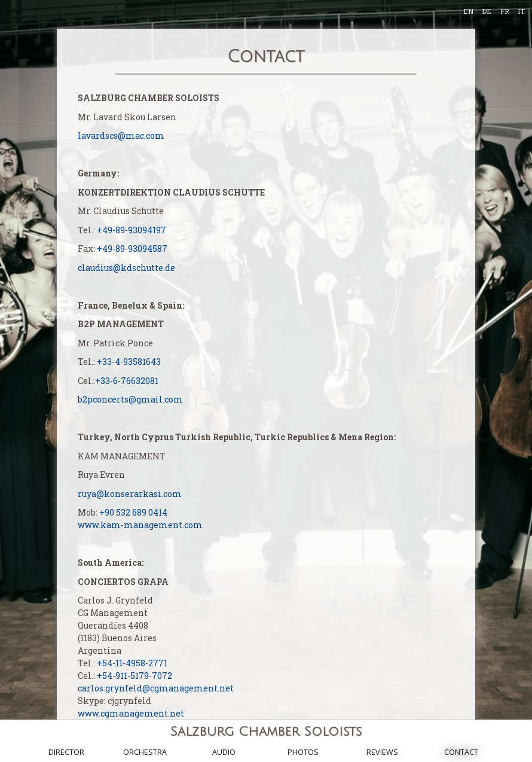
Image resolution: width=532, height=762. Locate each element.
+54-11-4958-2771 (132, 663)
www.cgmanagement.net (131, 713)
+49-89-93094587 (132, 249)
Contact (461, 752)
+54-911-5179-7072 (134, 676)
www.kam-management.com (140, 525)
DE (487, 11)
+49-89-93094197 (132, 230)
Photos (303, 752)
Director (66, 752)
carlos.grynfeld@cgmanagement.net (156, 688)
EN (468, 11)
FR (505, 11)
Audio (224, 752)
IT (521, 11)
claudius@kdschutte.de (126, 268)
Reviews (382, 752)
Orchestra (145, 752)
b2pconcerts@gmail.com (130, 399)
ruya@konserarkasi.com (130, 494)
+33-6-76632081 (127, 381)
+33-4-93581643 (129, 362)
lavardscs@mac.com (121, 135)
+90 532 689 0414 (133, 512)
